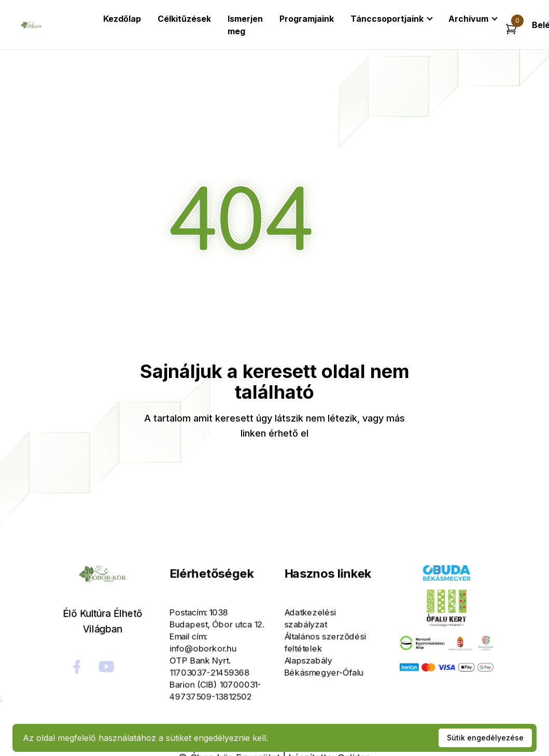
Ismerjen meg (245, 25)
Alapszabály (303, 657)
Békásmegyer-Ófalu (316, 667)
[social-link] (106, 663)
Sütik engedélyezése (485, 738)
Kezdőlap (122, 19)
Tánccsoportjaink (387, 19)
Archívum (468, 19)
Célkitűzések (184, 19)
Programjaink (307, 19)
